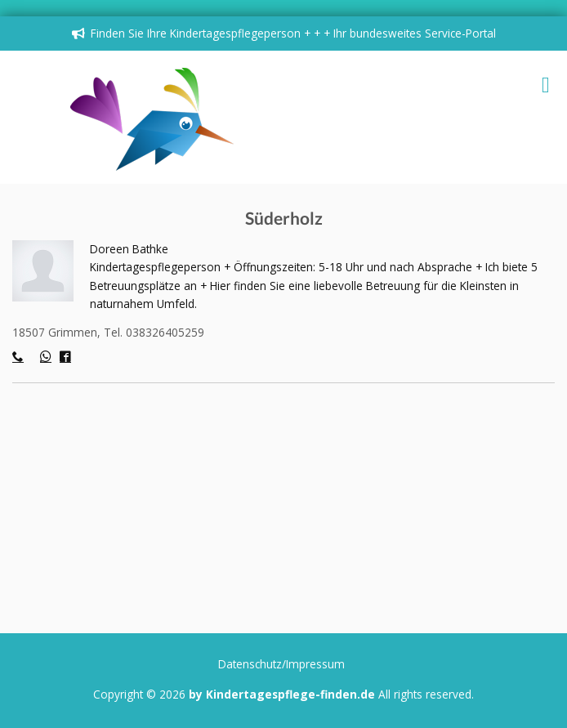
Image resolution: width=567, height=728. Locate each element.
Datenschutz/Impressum (281, 664)
